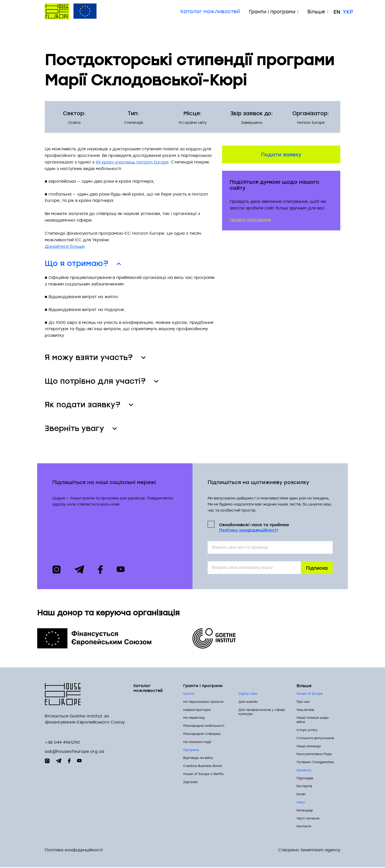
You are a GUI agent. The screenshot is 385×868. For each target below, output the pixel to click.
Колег (301, 795)
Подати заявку (281, 154)
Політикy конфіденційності (248, 530)
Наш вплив (305, 710)
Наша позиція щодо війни (313, 720)
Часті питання (308, 819)
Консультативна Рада (314, 755)
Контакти (304, 827)
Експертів (304, 787)
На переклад (194, 718)
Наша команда (309, 746)
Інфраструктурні (197, 710)
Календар (305, 811)
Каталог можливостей (210, 11)
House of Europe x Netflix (203, 774)
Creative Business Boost (203, 766)
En (337, 11)
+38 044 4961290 (62, 743)
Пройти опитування (250, 220)
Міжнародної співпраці (202, 734)
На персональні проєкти (203, 702)
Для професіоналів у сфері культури (262, 712)
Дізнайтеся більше (65, 246)
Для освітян (248, 702)
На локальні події (197, 742)
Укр (348, 11)
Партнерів (305, 779)
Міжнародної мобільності (204, 726)
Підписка (317, 568)
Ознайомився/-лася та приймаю (254, 527)
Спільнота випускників (315, 738)
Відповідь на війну (198, 758)
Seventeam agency (320, 851)
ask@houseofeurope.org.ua (74, 752)
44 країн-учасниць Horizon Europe (132, 162)
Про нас (303, 702)
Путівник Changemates (315, 763)
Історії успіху (307, 730)
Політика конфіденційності (74, 851)
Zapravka (190, 782)
